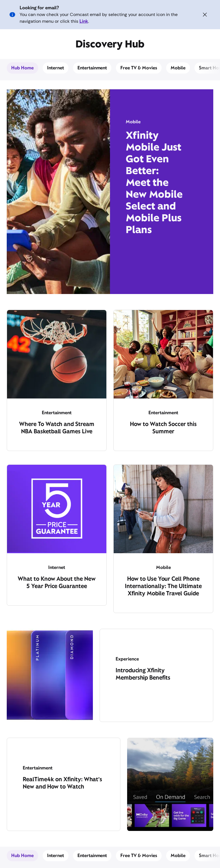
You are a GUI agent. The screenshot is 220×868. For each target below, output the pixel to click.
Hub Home (22, 68)
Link (84, 21)
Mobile (178, 68)
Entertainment (92, 68)
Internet (56, 68)
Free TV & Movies (139, 68)
